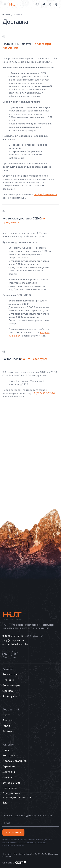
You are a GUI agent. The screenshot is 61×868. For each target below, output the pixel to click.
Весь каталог (11, 675)
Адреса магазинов (14, 761)
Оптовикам (10, 788)
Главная (6, 15)
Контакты (9, 755)
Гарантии (9, 766)
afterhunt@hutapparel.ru (15, 644)
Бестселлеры (11, 685)
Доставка (9, 772)
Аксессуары (10, 696)
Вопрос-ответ (11, 783)
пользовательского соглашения (18, 842)
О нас (6, 750)
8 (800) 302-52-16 (13, 636)
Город (6, 726)
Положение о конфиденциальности (17, 795)
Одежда (8, 691)
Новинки (8, 680)
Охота (6, 715)
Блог (6, 803)
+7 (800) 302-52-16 (46, 195)
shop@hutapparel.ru (13, 640)
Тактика (8, 720)
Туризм (7, 731)
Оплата (7, 777)
